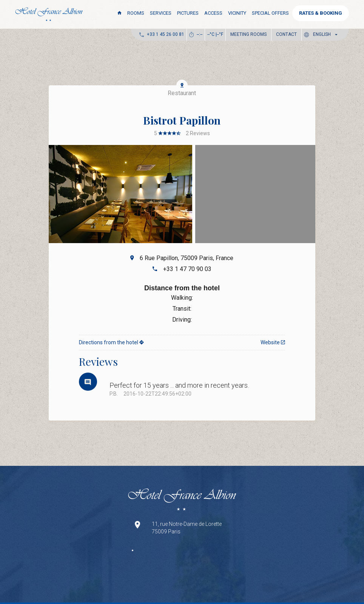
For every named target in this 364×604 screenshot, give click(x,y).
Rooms (136, 13)
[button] (322, 35)
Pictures (188, 13)
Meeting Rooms (248, 34)
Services (161, 13)
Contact (286, 34)
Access (213, 13)
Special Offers (270, 13)
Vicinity (237, 13)
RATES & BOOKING (321, 13)
